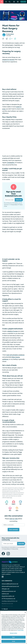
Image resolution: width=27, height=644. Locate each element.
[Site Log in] (18, 2)
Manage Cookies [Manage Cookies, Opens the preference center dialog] (13, 633)
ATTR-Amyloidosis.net (8, 599)
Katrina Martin (11, 34)
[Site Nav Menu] (6, 2)
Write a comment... (9, 525)
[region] (13, 627)
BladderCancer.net (7, 604)
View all (5, 609)
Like (6, 502)
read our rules (14, 519)
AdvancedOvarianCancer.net (10, 586)
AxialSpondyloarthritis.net (10, 601)
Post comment (13, 530)
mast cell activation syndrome (15, 355)
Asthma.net (5, 594)
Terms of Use (15, 549)
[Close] (25, 613)
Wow (9, 509)
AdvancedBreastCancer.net (10, 584)
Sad (20, 502)
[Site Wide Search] (10, 2)
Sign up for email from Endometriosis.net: (13, 194)
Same (16, 509)
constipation (11, 163)
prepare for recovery (8, 60)
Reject (14, 637)
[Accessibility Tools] (14, 2)
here (11, 498)
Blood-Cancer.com (7, 606)
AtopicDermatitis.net (8, 596)
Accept (14, 641)
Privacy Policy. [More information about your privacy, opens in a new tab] (21, 630)
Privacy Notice (14, 205)
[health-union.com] (10, 562)
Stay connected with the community (10, 539)
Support (13, 502)
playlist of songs (13, 331)
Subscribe (23, 2)
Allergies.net (6, 589)
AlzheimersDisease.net (9, 591)
